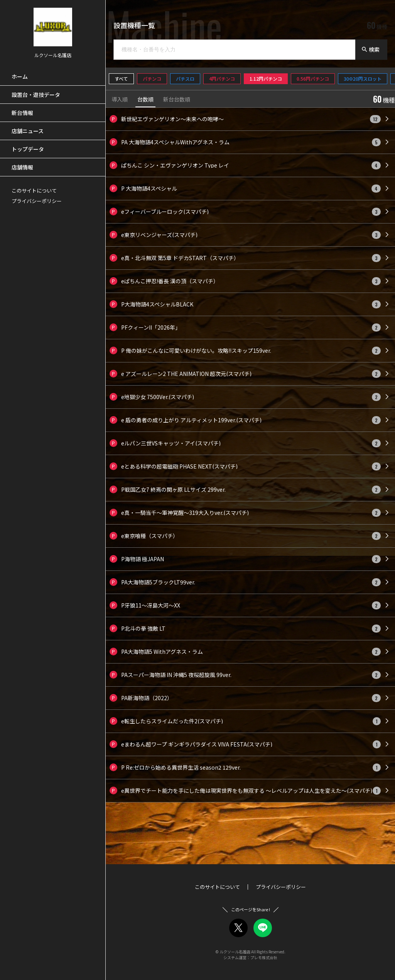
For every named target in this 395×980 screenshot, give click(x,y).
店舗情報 (22, 167)
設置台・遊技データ (36, 95)
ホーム (20, 76)
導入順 (120, 100)
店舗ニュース (28, 131)
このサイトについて (34, 190)
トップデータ (28, 149)
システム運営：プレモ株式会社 (250, 957)
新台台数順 (177, 100)
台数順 (145, 100)
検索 (370, 49)
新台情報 (22, 113)
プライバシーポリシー (37, 201)
